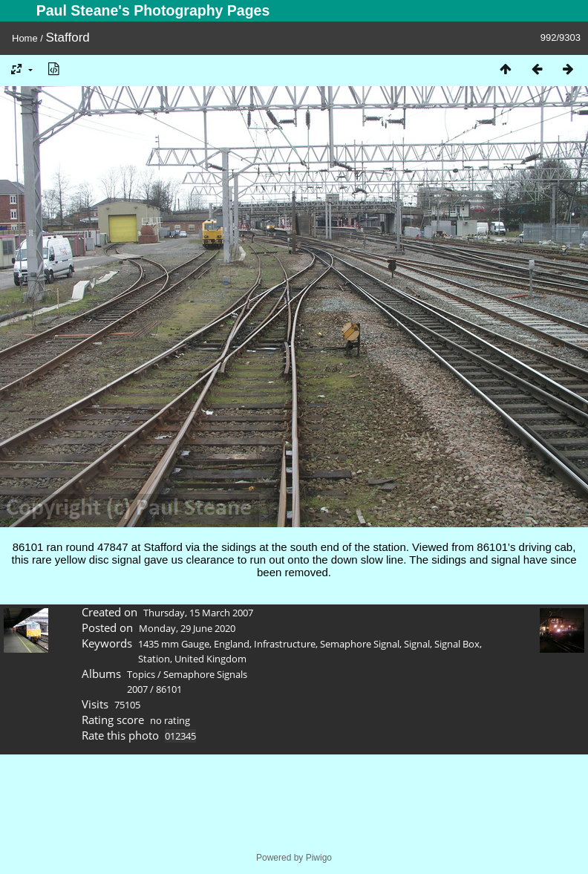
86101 (169, 689)
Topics (141, 674)
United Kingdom (210, 659)
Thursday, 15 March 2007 (198, 613)
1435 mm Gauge (174, 644)
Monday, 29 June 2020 (187, 628)
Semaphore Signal (360, 644)
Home (25, 38)
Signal (417, 644)
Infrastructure (285, 644)
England (232, 644)
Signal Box (457, 644)
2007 (137, 689)
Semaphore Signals (205, 674)
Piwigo (319, 858)
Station (154, 659)
